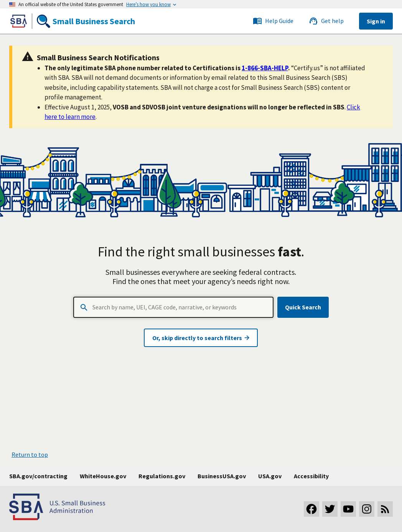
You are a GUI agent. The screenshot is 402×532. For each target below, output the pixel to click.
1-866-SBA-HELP (265, 68)
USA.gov (270, 476)
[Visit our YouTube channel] (348, 509)
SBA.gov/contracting (38, 476)
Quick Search (303, 307)
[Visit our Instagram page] (367, 509)
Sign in (376, 21)
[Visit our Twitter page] (330, 509)
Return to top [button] (30, 454)
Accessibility (311, 476)
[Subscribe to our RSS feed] (385, 509)
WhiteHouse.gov (103, 476)
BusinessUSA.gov (222, 476)
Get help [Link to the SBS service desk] (326, 21)
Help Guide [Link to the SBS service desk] (273, 21)
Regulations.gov (162, 476)
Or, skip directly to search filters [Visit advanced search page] (201, 338)
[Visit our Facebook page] (311, 509)
